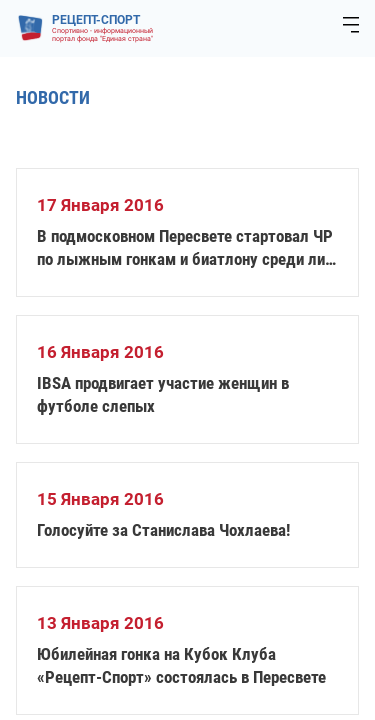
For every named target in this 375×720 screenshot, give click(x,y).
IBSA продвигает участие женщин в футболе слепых (163, 394)
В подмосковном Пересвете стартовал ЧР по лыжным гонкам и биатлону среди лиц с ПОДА (185, 248)
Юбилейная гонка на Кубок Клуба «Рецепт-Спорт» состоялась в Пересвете (181, 665)
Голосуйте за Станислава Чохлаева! (163, 530)
